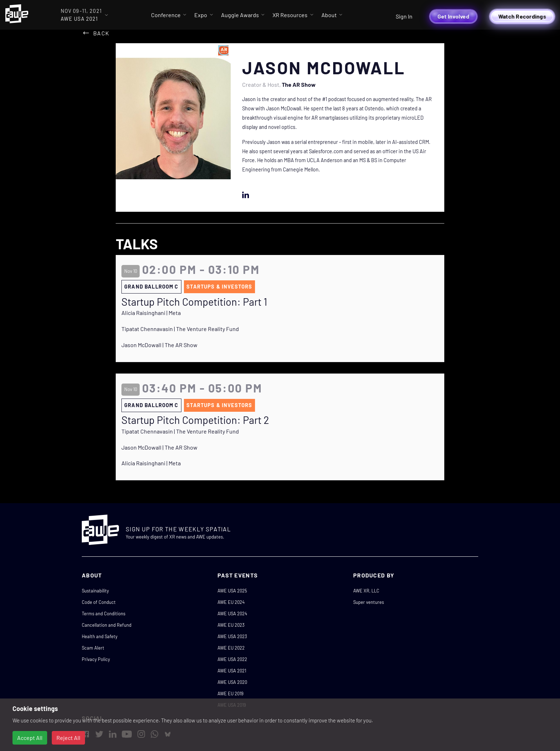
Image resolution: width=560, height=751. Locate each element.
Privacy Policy (96, 659)
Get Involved (453, 16)
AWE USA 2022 (232, 659)
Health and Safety (100, 636)
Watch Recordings (522, 16)
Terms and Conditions (104, 614)
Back (101, 33)
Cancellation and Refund (107, 625)
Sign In (404, 16)
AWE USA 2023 (232, 636)
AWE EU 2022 (231, 648)
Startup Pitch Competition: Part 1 (194, 302)
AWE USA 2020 (232, 682)
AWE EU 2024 (231, 602)
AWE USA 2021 (232, 671)
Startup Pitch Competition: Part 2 (195, 420)
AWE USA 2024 (232, 614)
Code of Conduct (99, 602)
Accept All (30, 738)
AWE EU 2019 (231, 694)
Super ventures (369, 602)
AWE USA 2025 (232, 591)
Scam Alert (93, 648)
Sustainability (95, 591)
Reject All (68, 738)
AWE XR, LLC (366, 591)
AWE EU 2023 (231, 625)
